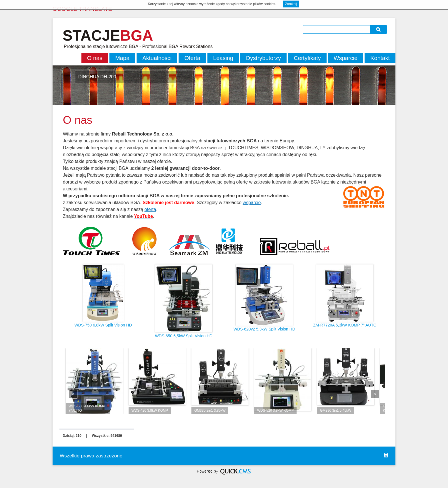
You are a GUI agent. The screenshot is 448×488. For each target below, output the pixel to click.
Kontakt (380, 58)
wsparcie (252, 203)
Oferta (192, 58)
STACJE (108, 35)
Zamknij (291, 4)
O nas (95, 58)
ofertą (150, 209)
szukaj (379, 29)
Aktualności (157, 58)
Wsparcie (346, 58)
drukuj (386, 455)
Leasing (223, 58)
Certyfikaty (307, 58)
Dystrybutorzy (263, 58)
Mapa (122, 58)
